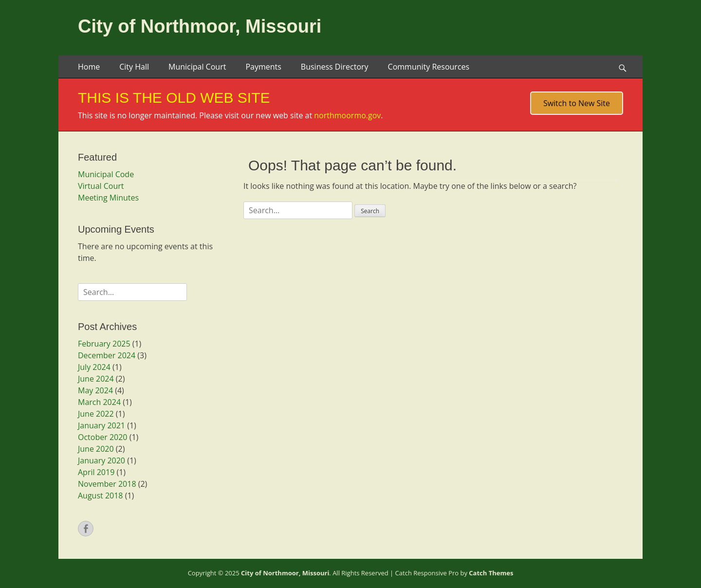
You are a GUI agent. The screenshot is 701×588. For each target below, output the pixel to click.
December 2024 (107, 355)
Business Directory (335, 67)
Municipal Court (197, 67)
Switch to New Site (577, 103)
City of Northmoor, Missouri (200, 26)
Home (89, 67)
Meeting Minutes (108, 198)
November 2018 (107, 484)
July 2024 (94, 367)
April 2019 (96, 472)
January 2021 (101, 425)
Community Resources (429, 67)
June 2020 (96, 449)
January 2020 (101, 460)
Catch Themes (491, 573)
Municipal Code (106, 174)
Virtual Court (101, 186)
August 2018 (101, 496)
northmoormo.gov (347, 115)
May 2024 (95, 390)
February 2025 (104, 344)
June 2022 (96, 414)
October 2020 (103, 437)
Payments (263, 67)
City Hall (134, 67)
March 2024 (99, 402)
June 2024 (96, 379)
